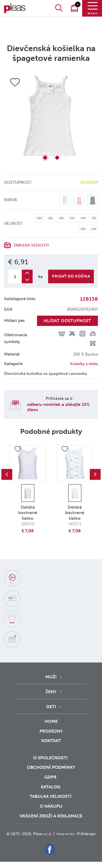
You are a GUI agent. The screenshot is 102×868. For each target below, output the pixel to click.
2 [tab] (57, 158)
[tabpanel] (51, 119)
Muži (51, 677)
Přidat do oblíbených (18, 449)
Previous (7, 474)
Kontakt (51, 744)
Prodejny (51, 731)
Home (51, 721)
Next (95, 474)
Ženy (51, 692)
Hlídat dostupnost (67, 321)
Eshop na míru (76, 834)
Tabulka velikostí (51, 796)
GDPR (51, 777)
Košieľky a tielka (83, 364)
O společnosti (51, 758)
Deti (51, 707)
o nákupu (51, 806)
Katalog (51, 787)
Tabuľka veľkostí (32, 245)
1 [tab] (45, 158)
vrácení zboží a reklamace (51, 816)
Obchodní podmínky (51, 767)
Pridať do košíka (71, 276)
